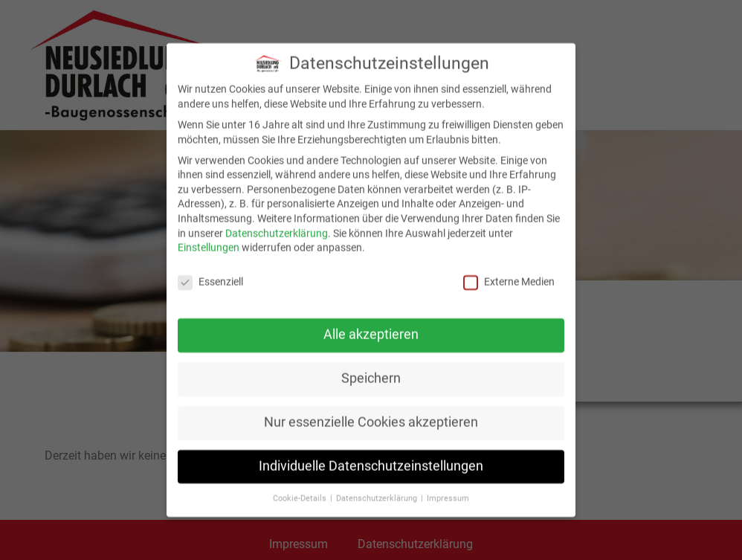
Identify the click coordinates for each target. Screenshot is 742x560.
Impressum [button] (448, 495)
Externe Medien (509, 279)
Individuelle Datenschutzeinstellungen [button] (371, 463)
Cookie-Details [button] (301, 495)
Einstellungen (209, 244)
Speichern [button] (371, 375)
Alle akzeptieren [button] (371, 331)
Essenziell (210, 279)
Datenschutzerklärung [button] (378, 495)
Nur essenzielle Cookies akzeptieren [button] (371, 419)
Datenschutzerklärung (277, 230)
